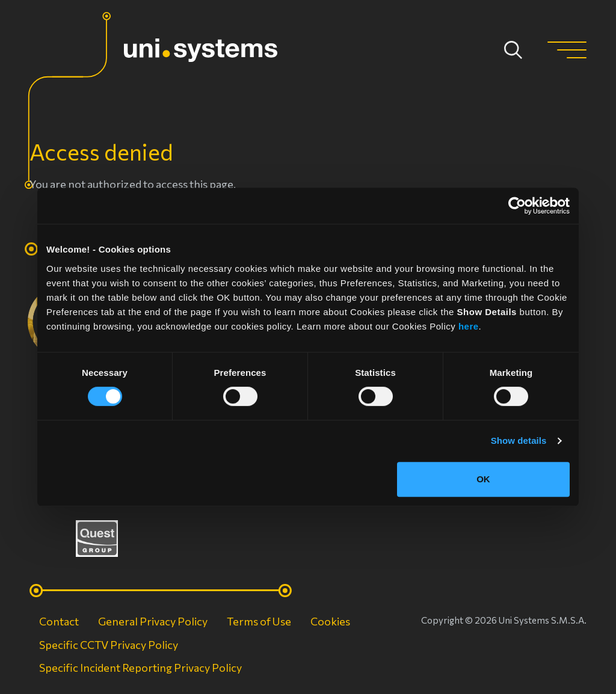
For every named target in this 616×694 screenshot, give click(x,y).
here (469, 326)
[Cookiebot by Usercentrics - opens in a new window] (517, 206)
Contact (59, 621)
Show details (519, 441)
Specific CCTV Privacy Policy (109, 645)
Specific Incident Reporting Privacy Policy (140, 668)
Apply (513, 50)
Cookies (330, 621)
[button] (567, 50)
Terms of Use (259, 621)
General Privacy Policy (153, 621)
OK (483, 479)
